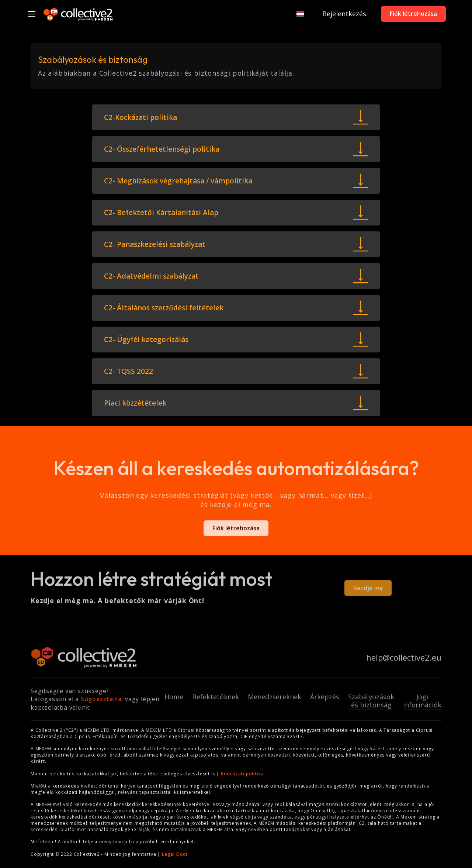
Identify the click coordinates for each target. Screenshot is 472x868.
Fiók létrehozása (413, 14)
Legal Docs (175, 854)
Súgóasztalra (101, 702)
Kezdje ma (368, 591)
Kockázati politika (242, 774)
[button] (296, 14)
